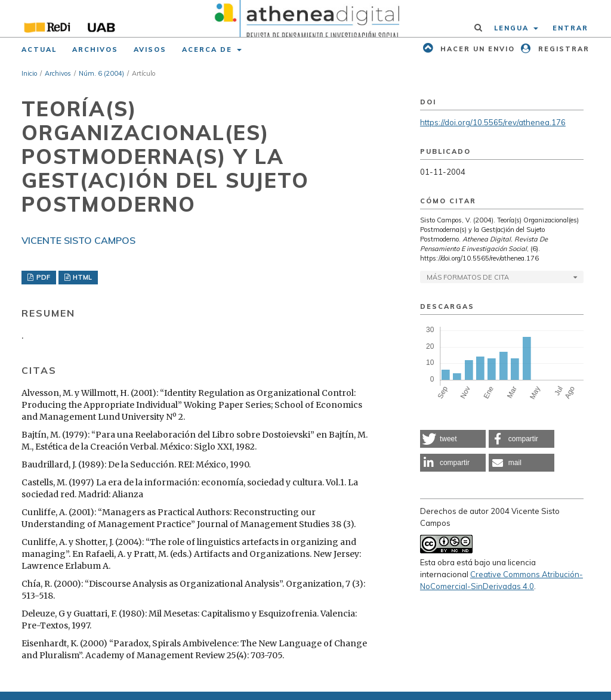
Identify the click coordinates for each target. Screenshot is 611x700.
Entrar (570, 28)
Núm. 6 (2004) (101, 73)
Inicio (29, 73)
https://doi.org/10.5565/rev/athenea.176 (493, 122)
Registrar (562, 49)
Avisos (150, 49)
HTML (81, 277)
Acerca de (209, 49)
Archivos (95, 49)
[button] (453, 439)
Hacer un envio (476, 49)
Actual (39, 49)
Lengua (513, 28)
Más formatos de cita (468, 277)
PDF (42, 277)
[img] (305, 18)
